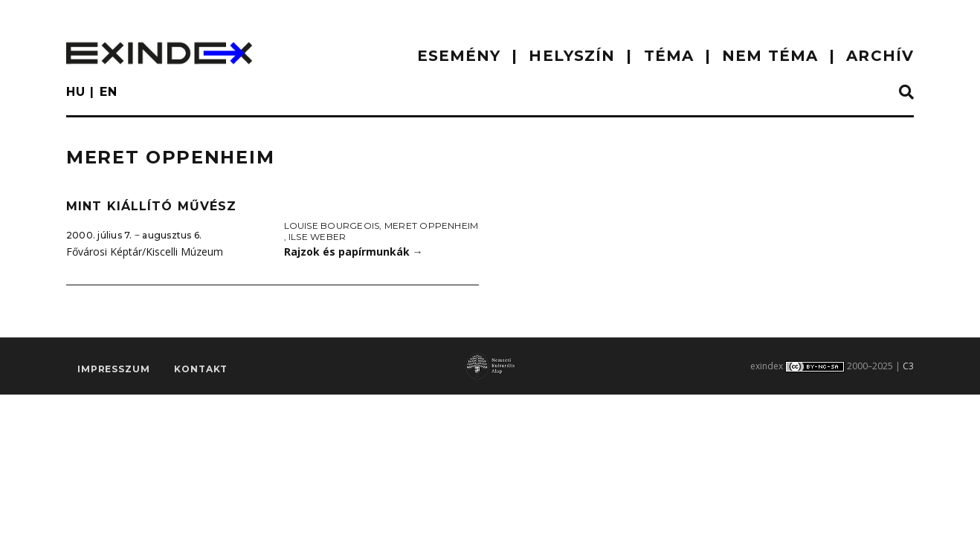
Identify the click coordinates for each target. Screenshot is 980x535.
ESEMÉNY (459, 56)
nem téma (770, 56)
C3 (908, 366)
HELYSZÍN (572, 56)
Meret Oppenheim (432, 226)
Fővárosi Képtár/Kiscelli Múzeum (145, 252)
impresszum (113, 369)
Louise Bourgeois (332, 226)
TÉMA (669, 56)
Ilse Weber (317, 237)
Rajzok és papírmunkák (354, 252)
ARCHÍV (880, 56)
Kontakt (201, 369)
